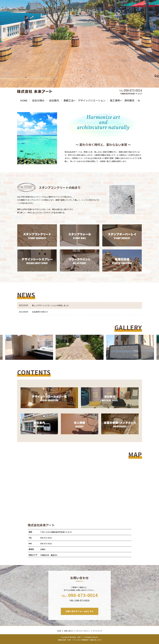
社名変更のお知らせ (40, 312)
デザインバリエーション (92, 100)
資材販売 (129, 100)
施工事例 (115, 100)
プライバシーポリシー (83, 631)
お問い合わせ (68, 631)
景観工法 (68, 100)
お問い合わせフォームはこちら (80, 611)
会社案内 (54, 100)
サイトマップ (97, 631)
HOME (24, 100)
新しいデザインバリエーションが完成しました (50, 305)
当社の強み (38, 100)
